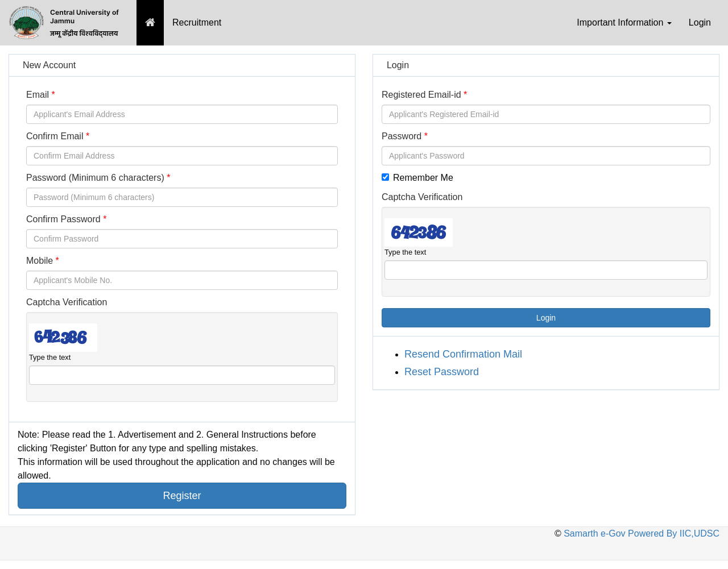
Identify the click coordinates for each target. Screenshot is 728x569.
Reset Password (442, 372)
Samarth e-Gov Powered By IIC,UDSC (640, 533)
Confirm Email (55, 136)
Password (402, 136)
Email (38, 95)
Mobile (40, 261)
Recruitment (197, 22)
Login (700, 22)
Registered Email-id (421, 95)
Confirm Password (63, 219)
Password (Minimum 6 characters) (95, 178)
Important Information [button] (624, 22)
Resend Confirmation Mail (463, 354)
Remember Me (417, 178)
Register (182, 496)
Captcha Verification (67, 302)
